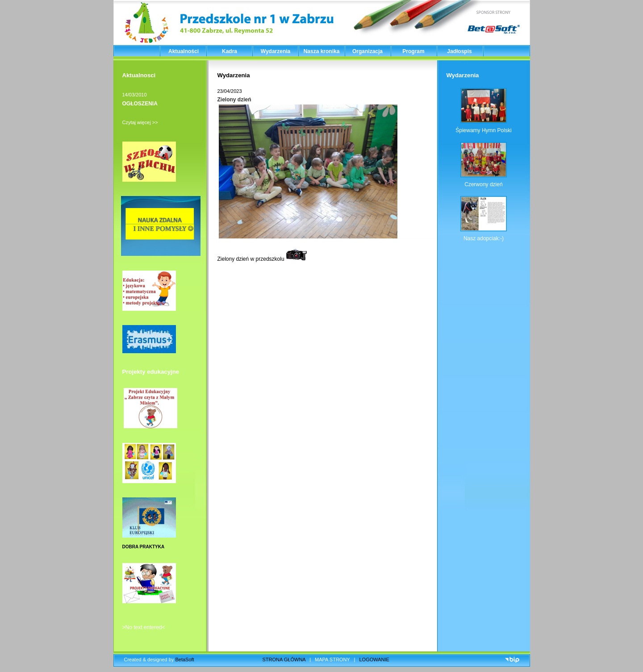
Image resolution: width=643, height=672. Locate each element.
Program (413, 51)
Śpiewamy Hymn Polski (483, 130)
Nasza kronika (322, 51)
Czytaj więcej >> (140, 122)
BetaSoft (184, 659)
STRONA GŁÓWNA (284, 659)
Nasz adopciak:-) (484, 238)
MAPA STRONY (332, 659)
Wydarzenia (276, 51)
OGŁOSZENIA (140, 104)
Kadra (230, 51)
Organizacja (367, 51)
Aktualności (184, 51)
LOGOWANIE (374, 659)
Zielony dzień (234, 100)
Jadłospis (459, 51)
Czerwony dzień (483, 184)
